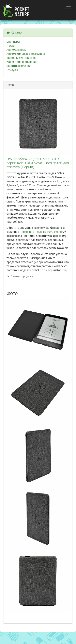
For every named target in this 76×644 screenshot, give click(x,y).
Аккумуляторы (17, 50)
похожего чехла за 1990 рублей (42, 232)
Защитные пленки (19, 66)
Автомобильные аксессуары (26, 54)
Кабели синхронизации (22, 62)
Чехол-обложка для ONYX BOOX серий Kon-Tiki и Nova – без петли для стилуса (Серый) (38, 163)
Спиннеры (13, 42)
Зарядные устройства (21, 58)
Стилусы (12, 70)
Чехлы (11, 46)
